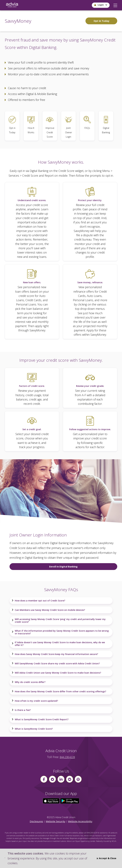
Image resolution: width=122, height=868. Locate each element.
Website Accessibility (80, 821)
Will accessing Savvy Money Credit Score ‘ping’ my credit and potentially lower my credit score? (59, 620)
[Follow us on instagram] (78, 779)
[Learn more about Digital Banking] (106, 126)
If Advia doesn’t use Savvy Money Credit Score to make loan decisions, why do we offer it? (58, 644)
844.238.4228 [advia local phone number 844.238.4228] (67, 757)
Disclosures (36, 821)
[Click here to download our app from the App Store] (51, 801)
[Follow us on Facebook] (44, 779)
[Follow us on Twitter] (52, 779)
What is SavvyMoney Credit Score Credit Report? (40, 719)
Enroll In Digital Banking (63, 566)
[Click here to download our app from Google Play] (70, 801)
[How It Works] (31, 126)
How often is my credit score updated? (35, 701)
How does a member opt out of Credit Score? (38, 601)
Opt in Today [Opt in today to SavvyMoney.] (101, 21)
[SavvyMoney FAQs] (87, 126)
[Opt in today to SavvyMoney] (12, 126)
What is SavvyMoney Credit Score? (32, 729)
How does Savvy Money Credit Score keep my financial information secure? (55, 654)
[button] (115, 5)
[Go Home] (12, 5)
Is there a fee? (21, 710)
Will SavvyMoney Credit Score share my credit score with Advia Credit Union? (56, 663)
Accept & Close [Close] (106, 858)
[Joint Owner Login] (68, 126)
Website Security (56, 821)
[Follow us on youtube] (70, 779)
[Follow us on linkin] (61, 779)
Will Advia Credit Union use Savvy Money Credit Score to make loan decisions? (56, 673)
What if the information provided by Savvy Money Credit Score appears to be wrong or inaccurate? (60, 632)
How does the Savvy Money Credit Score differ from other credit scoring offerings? (59, 692)
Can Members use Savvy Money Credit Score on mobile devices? (48, 610)
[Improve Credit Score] (50, 126)
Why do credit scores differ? (29, 682)
